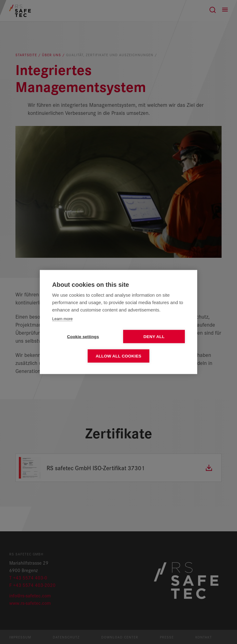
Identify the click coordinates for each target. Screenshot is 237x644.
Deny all (154, 337)
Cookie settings (83, 337)
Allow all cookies (118, 356)
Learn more (62, 319)
